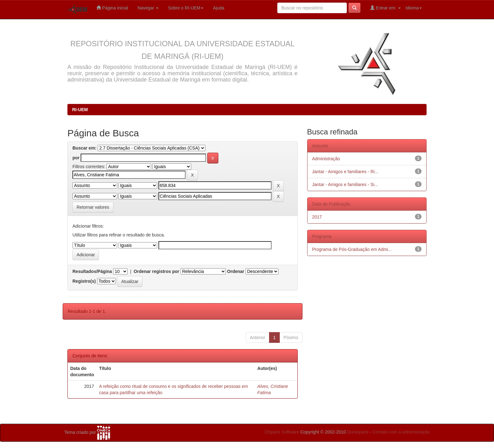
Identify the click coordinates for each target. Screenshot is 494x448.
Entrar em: (385, 8)
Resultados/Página (92, 271)
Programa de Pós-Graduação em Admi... (352, 249)
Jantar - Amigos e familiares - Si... (345, 184)
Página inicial (112, 8)
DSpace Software (282, 432)
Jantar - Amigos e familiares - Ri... (345, 172)
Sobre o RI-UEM (186, 8)
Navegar (148, 8)
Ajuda (219, 8)
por (76, 158)
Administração (326, 159)
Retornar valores (93, 207)
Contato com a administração (401, 432)
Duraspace (358, 432)
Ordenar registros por (156, 271)
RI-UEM (80, 110)
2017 (317, 217)
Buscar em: (84, 148)
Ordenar (236, 271)
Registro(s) (84, 281)
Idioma (414, 8)
